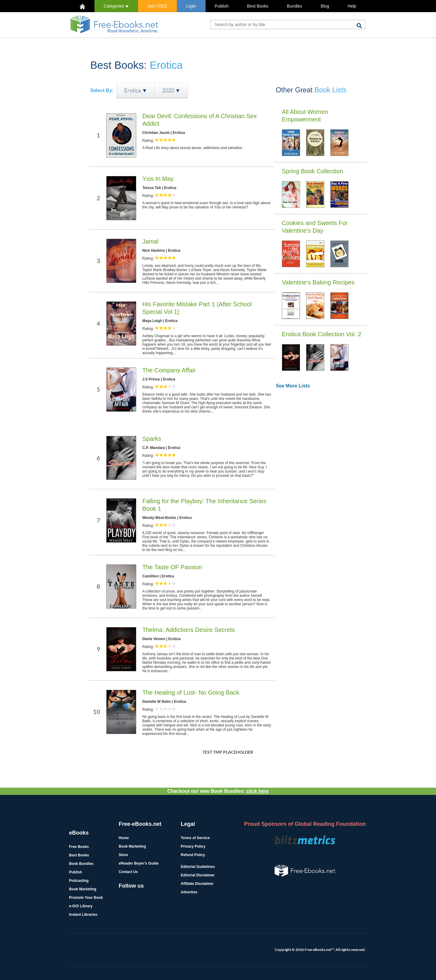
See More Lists (293, 386)
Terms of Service (195, 838)
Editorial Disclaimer (198, 875)
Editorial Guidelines (198, 867)
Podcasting (79, 881)
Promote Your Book (86, 898)
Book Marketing (83, 889)
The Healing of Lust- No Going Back (191, 693)
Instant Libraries (83, 915)
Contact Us (128, 872)
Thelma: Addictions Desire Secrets (189, 630)
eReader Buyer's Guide (139, 863)
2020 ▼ (171, 90)
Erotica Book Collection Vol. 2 (322, 334)
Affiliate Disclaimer (197, 884)
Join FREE (157, 6)
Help (352, 6)
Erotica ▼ (136, 90)
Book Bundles (81, 864)
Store (123, 855)
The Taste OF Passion (172, 567)
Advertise (189, 892)
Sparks (152, 439)
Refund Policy (193, 855)
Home (124, 838)
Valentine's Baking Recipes (318, 282)
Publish (222, 6)
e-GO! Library (81, 906)
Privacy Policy (193, 846)
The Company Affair (169, 370)
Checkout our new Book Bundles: (218, 791)
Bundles (294, 6)
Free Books (79, 847)
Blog (325, 6)
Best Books (258, 6)
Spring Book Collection (312, 171)
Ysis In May (158, 179)
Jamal (150, 241)
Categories (116, 6)
